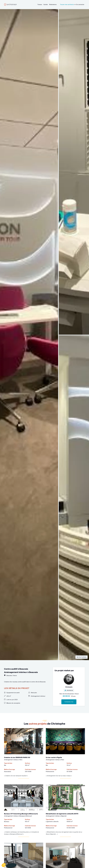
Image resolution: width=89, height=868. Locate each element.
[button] (4, 865)
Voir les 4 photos (82, 657)
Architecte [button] (69, 690)
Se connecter (80, 4)
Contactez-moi (69, 702)
